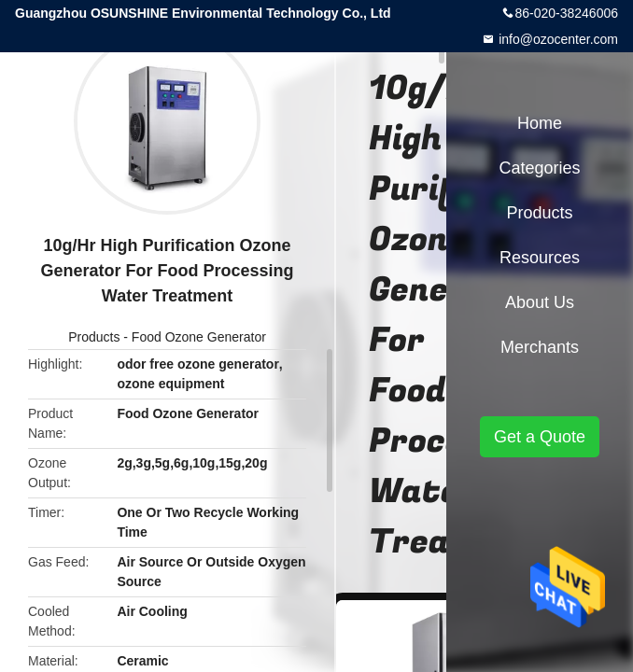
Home (540, 123)
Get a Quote (540, 437)
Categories (539, 168)
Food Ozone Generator (199, 337)
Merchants (540, 347)
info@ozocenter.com (556, 39)
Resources (540, 258)
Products (94, 337)
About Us (540, 302)
